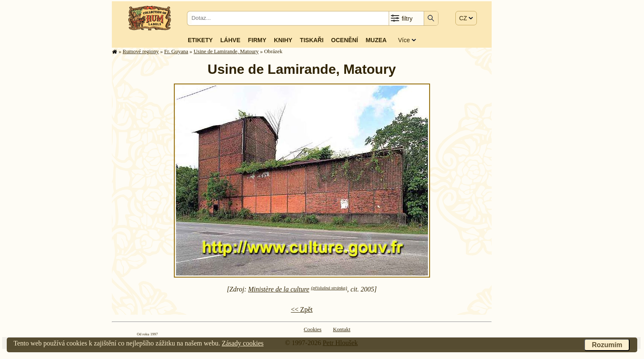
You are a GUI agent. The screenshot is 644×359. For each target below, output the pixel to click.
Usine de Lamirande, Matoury (226, 51)
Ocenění (345, 40)
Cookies (313, 329)
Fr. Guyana (176, 51)
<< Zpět (302, 309)
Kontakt (342, 329)
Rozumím (607, 345)
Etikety (200, 40)
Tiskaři (312, 40)
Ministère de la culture (279, 289)
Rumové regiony (141, 51)
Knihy (283, 40)
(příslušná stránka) (329, 288)
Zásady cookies (242, 343)
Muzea (376, 40)
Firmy (257, 40)
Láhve (230, 40)
